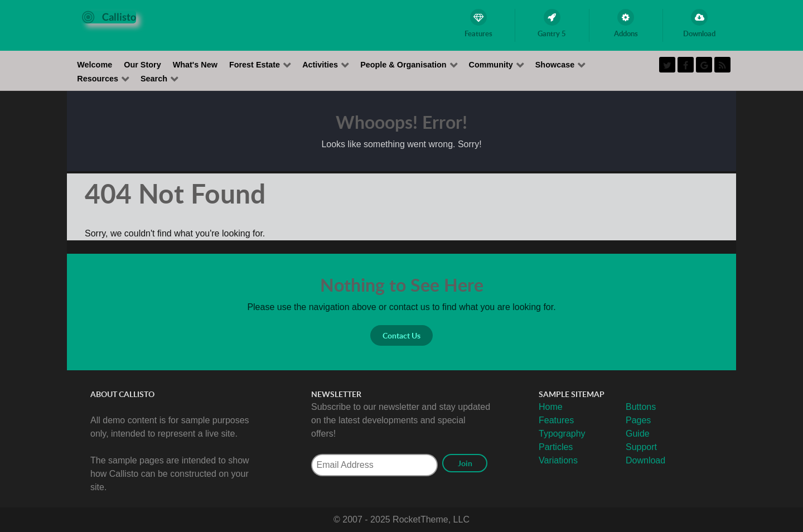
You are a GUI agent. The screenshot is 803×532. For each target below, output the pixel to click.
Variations (558, 460)
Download (645, 460)
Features (556, 420)
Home (551, 407)
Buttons (641, 407)
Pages (638, 420)
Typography (562, 434)
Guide (638, 434)
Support (641, 447)
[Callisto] (109, 16)
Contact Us (401, 335)
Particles (556, 447)
